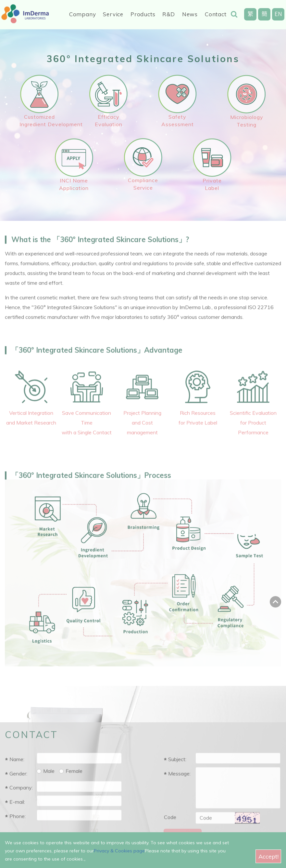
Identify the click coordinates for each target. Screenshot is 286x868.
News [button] (190, 14)
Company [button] (83, 14)
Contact (216, 14)
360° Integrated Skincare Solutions (143, 59)
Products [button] (143, 14)
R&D (168, 14)
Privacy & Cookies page (119, 852)
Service (113, 14)
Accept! (268, 857)
